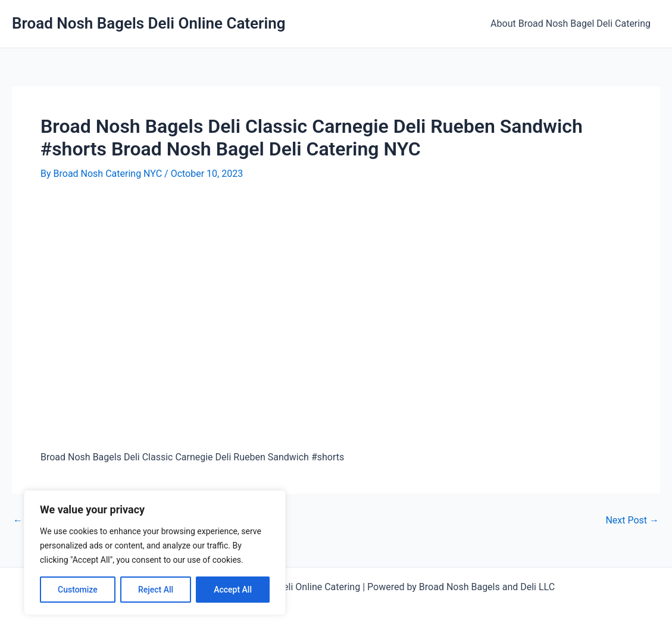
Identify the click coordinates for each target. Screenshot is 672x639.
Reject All (156, 590)
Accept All (233, 590)
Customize (78, 590)
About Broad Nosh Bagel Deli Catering (571, 24)
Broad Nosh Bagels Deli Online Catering (149, 23)
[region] (155, 553)
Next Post (632, 520)
